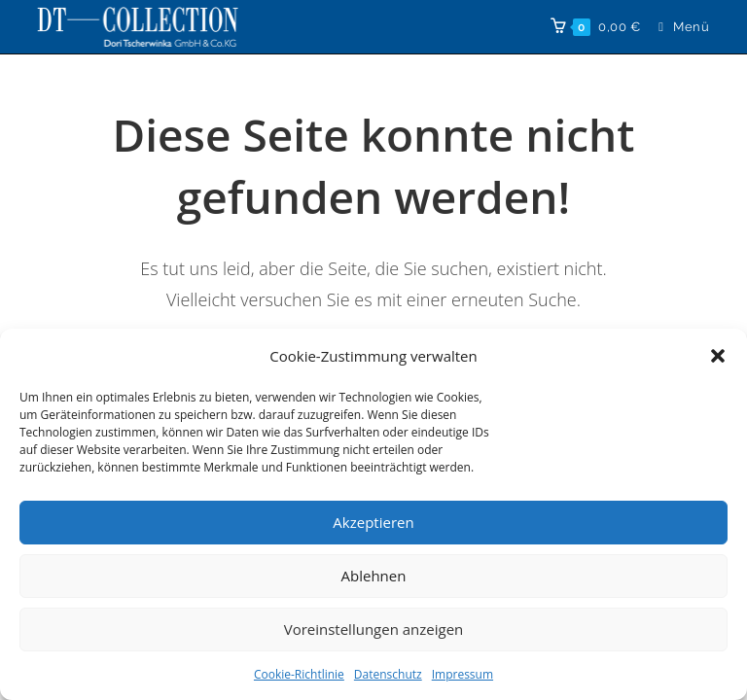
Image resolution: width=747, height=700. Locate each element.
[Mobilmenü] (676, 27)
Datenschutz (388, 674)
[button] (718, 356)
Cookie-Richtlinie (299, 674)
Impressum (462, 674)
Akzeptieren (373, 522)
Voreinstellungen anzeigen (374, 629)
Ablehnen (374, 576)
